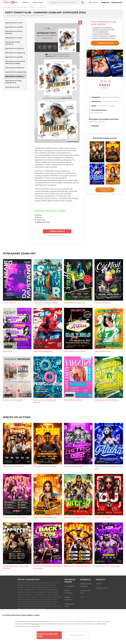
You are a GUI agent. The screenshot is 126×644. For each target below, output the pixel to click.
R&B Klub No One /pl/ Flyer (14, 466)
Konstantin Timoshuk (106, 106)
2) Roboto (38, 217)
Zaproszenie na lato (102, 351)
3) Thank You (40, 220)
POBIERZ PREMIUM (57, 231)
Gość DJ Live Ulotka (102, 517)
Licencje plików (70, 586)
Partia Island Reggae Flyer (74, 517)
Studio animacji (38, 2)
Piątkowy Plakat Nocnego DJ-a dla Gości (108, 468)
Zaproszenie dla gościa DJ (74, 303)
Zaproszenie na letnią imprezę (46, 303)
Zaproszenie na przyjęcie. (13, 400)
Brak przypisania (57, 235)
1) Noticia (38, 215)
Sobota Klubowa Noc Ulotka (45, 466)
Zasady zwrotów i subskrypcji (86, 585)
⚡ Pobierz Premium (105, 43)
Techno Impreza (9, 303)
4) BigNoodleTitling (42, 222)
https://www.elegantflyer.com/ (64, 621)
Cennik (98, 584)
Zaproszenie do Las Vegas (75, 351)
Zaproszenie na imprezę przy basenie (45, 401)
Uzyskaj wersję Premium (105, 190)
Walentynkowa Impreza (73, 400)
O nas (82, 597)
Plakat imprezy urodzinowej (45, 517)
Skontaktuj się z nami (86, 592)
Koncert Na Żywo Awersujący (15, 517)
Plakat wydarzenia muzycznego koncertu (16, 567)
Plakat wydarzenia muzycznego (107, 566)
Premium (94, 2)
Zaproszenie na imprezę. (111, 97)
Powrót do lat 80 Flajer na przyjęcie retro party (48, 567)
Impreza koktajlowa (103, 303)
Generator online (102, 588)
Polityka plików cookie (70, 605)
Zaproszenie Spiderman (43, 351)
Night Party (7, 351)
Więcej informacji (96, 113)
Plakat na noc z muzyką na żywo (77, 566)
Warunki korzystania (68, 592)
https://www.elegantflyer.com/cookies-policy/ (53, 624)
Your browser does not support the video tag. (105, 63)
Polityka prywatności (69, 598)
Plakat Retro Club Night (73, 466)
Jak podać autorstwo (97, 122)
